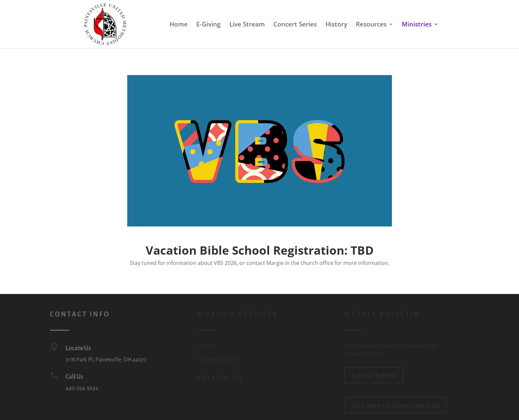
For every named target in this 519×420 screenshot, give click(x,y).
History (336, 25)
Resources (371, 25)
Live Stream (247, 25)
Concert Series (295, 25)
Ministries (417, 25)
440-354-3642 (82, 388)
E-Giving (209, 25)
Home (179, 25)
